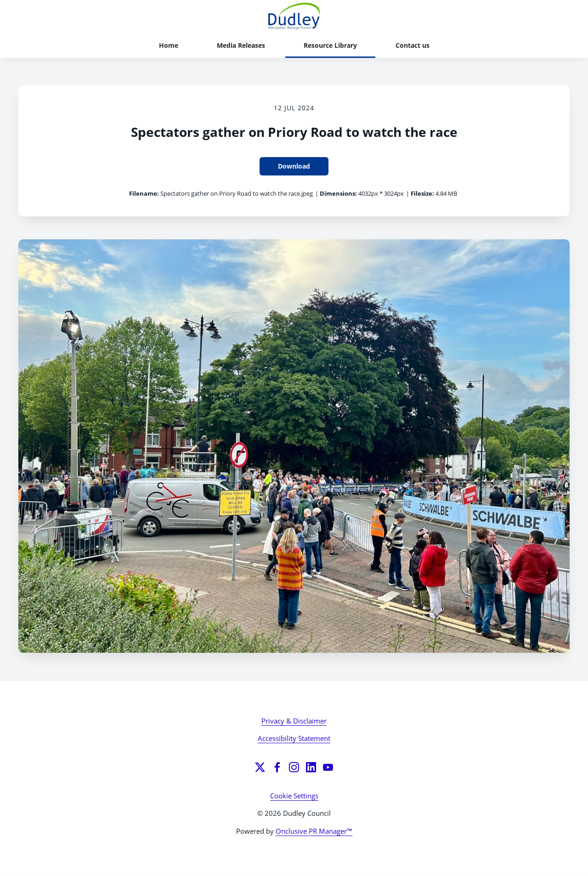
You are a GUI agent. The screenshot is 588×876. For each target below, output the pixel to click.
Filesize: (422, 193)
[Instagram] (294, 767)
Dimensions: (338, 193)
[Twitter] (260, 767)
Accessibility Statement (294, 738)
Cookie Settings (294, 796)
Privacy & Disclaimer (294, 721)
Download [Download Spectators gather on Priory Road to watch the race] (294, 166)
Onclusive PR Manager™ (314, 831)
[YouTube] (328, 767)
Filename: (144, 193)
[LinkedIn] (311, 767)
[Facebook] (277, 767)
